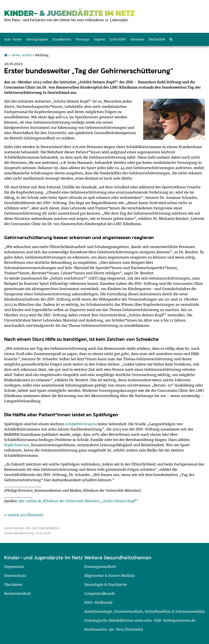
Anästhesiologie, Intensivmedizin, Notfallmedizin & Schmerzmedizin (145, 611)
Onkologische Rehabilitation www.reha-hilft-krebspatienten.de (140, 620)
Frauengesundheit (100, 567)
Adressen (137, 39)
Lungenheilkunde (100, 593)
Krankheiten (62, 39)
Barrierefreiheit (18, 593)
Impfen (99, 39)
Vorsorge (83, 39)
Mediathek (157, 39)
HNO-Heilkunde (98, 602)
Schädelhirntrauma (81, 424)
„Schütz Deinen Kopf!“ (119, 501)
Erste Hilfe (118, 39)
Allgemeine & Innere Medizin (110, 576)
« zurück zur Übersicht (24, 515)
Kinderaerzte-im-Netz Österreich (114, 629)
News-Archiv (22, 55)
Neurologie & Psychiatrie (106, 584)
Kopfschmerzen (17, 445)
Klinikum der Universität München (71, 501)
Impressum (14, 567)
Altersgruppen (37, 39)
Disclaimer (13, 584)
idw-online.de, (30, 501)
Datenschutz (15, 576)
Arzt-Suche (13, 39)
